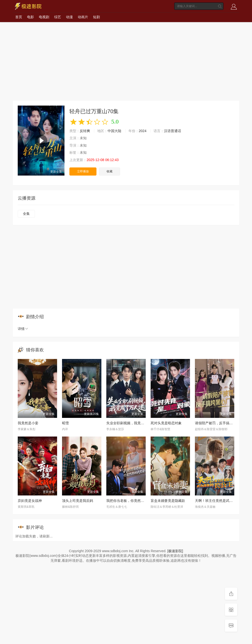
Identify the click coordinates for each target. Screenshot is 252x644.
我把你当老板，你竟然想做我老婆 (132, 501)
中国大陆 (114, 131)
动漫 (69, 17)
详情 (23, 329)
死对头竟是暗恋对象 (166, 423)
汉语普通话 (173, 131)
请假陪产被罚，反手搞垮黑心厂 (219, 423)
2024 (143, 131)
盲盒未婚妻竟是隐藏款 (168, 501)
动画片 (83, 17)
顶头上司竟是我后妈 (78, 501)
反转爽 (85, 131)
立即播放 (83, 171)
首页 (19, 17)
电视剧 (44, 17)
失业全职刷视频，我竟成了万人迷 (132, 423)
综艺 (58, 17)
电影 (31, 17)
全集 (26, 214)
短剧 (96, 17)
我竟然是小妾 (28, 423)
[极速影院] (175, 551)
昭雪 (65, 423)
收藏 (110, 171)
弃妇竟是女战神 (30, 501)
